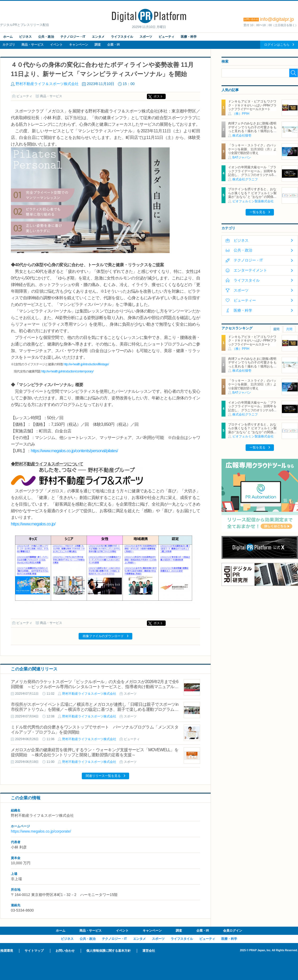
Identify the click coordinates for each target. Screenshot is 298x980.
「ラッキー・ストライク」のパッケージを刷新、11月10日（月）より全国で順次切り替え (252, 149)
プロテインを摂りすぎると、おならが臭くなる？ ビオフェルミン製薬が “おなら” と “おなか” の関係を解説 (252, 195)
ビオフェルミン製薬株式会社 (253, 201)
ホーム (8, 37)
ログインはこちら (277, 45)
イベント (56, 45)
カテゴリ (9, 45)
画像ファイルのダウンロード (103, 636)
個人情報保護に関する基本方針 (109, 951)
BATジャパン (242, 157)
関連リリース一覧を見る (103, 776)
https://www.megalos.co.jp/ (33, 524)
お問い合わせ (65, 951)
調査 (98, 45)
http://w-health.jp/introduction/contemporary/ (67, 371)
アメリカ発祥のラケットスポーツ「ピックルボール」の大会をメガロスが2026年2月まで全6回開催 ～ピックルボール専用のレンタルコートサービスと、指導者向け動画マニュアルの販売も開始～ (95, 687)
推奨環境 (7, 951)
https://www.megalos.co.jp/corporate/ (41, 831)
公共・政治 (46, 37)
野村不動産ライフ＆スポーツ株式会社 (47, 84)
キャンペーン (79, 45)
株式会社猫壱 (242, 136)
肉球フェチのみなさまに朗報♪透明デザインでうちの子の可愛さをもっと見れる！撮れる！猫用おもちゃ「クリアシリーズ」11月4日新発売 (252, 131)
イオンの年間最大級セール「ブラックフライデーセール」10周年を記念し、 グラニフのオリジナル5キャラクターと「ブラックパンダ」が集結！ (252, 175)
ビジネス (25, 37)
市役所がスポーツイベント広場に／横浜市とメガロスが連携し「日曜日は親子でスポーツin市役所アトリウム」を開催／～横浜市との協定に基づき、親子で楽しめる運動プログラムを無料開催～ (95, 709)
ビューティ (166, 37)
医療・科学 (189, 37)
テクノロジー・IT (73, 37)
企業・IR (114, 45)
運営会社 (149, 951)
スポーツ (146, 37)
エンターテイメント (250, 270)
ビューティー (245, 300)
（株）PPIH (241, 114)
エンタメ (98, 37)
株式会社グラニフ (245, 179)
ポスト (158, 96)
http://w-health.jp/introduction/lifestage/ (86, 364)
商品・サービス (33, 45)
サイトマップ (34, 951)
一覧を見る (258, 212)
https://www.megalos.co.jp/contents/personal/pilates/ (74, 451)
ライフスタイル (122, 37)
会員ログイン (233, 931)
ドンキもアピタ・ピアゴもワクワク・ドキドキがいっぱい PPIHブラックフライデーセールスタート (252, 105)
